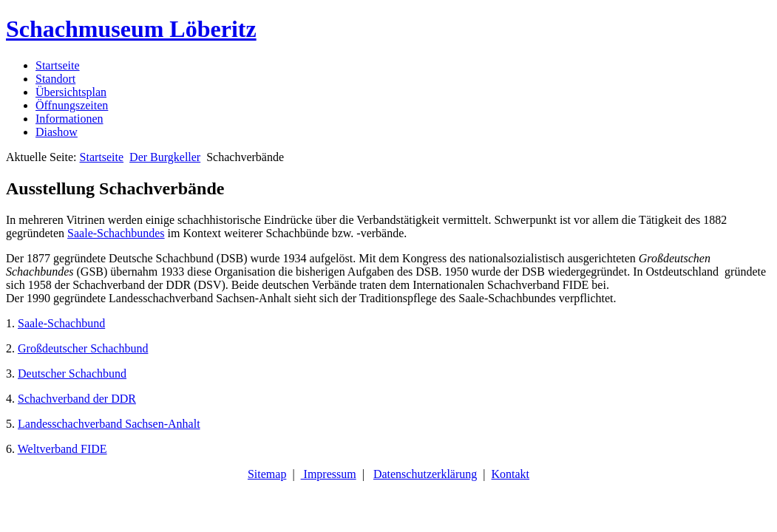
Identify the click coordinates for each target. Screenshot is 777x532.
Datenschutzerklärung (425, 474)
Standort (55, 79)
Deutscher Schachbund (72, 374)
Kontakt (511, 474)
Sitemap (267, 474)
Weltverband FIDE (62, 449)
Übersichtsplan (71, 92)
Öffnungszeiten (72, 105)
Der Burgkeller (165, 157)
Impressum (329, 474)
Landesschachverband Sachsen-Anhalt (109, 424)
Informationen (69, 119)
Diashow (57, 132)
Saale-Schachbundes (116, 233)
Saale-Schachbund (61, 323)
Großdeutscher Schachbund (83, 348)
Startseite (58, 65)
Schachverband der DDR (77, 399)
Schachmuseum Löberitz (131, 29)
